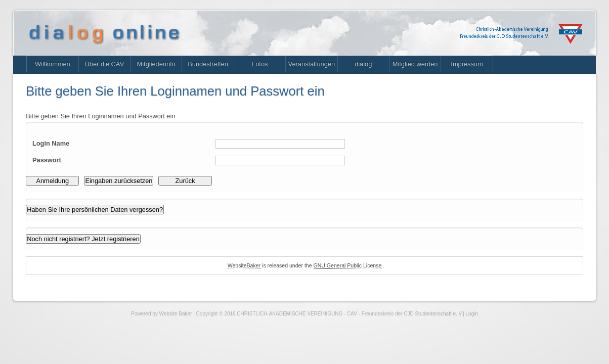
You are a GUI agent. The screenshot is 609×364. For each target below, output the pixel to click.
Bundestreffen (227, 69)
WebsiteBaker (238, 287)
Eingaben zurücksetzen (130, 196)
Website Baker (176, 337)
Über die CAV (114, 69)
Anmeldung (57, 196)
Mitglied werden (454, 69)
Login (472, 337)
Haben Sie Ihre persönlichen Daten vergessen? (104, 227)
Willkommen (57, 69)
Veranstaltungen (341, 69)
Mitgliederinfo (171, 69)
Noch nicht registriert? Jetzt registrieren (91, 258)
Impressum (511, 69)
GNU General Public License (352, 287)
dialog (397, 69)
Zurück (203, 196)
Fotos (284, 69)
